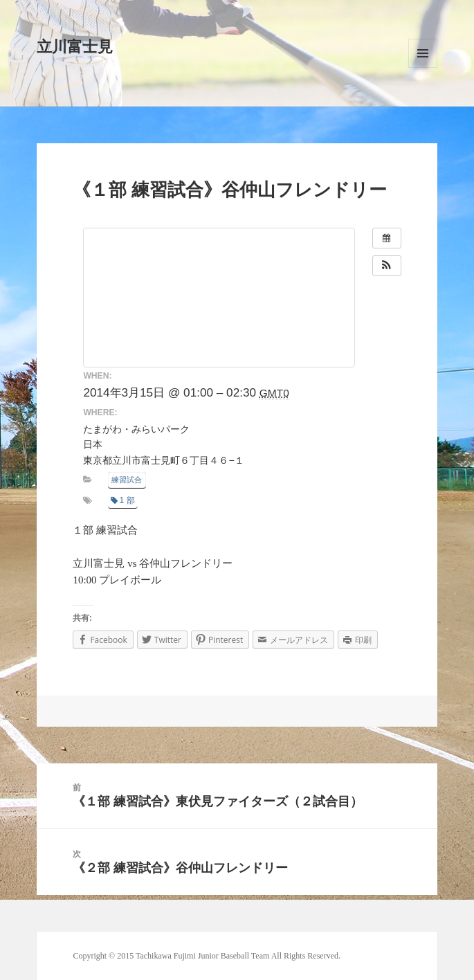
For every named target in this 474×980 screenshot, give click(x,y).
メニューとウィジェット (423, 53)
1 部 (123, 500)
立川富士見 (75, 47)
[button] (387, 266)
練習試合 (127, 480)
